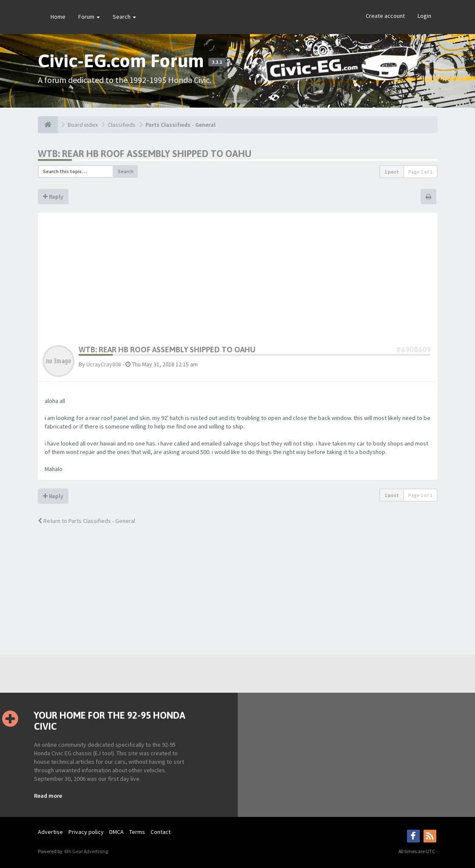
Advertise (50, 832)
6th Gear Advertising (86, 851)
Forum (89, 17)
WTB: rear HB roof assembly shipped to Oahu (145, 154)
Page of (420, 172)
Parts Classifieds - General (181, 125)
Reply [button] (53, 197)
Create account (385, 16)
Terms (137, 832)
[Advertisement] (238, 281)
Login (424, 16)
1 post (392, 172)
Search (124, 17)
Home (58, 17)
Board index (83, 125)
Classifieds (122, 125)
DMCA (117, 832)
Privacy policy (86, 832)
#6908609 (414, 350)
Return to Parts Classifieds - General (87, 521)
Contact (161, 832)
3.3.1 (217, 62)
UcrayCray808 (104, 364)
